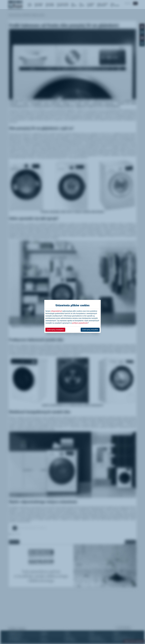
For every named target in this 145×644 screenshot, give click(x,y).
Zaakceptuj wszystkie (90, 330)
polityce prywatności (80, 323)
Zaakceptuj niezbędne (55, 330)
